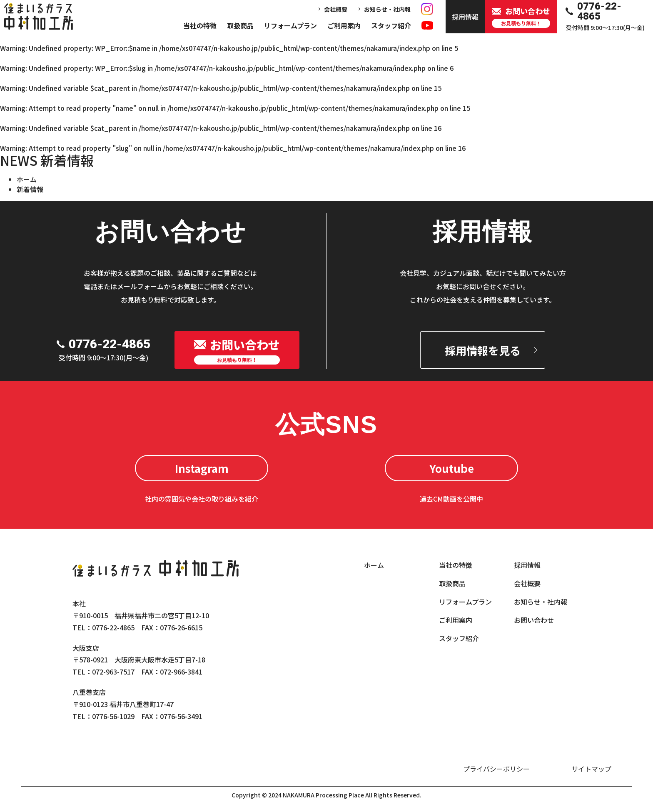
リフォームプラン (290, 25)
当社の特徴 (200, 25)
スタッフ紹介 (391, 25)
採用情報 (527, 565)
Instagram (202, 468)
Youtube (452, 468)
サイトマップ (591, 769)
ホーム (27, 179)
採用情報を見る (483, 350)
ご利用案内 (344, 25)
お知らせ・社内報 (387, 9)
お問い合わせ (534, 620)
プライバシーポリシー (496, 769)
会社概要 (336, 9)
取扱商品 (240, 25)
